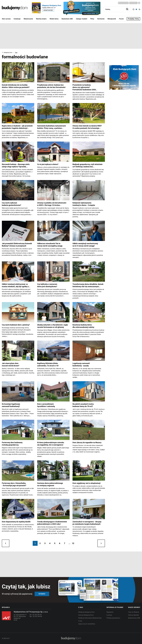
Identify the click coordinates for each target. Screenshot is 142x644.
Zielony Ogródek (134, 615)
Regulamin (110, 612)
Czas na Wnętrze (134, 612)
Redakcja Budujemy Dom (86, 612)
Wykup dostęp (48, 10)
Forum (121, 19)
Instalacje (17, 19)
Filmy (92, 19)
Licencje (109, 615)
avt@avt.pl (17, 618)
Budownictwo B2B (134, 618)
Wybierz (42, 594)
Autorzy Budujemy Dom (86, 615)
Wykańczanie (28, 19)
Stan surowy (6, 19)
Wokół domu (54, 19)
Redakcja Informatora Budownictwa (90, 618)
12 (73, 543)
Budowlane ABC (67, 19)
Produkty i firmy (133, 19)
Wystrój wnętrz (41, 19)
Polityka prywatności (113, 618)
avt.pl (15, 620)
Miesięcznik (112, 19)
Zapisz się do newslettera (87, 624)
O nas (80, 621)
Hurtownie (101, 19)
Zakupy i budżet (82, 19)
